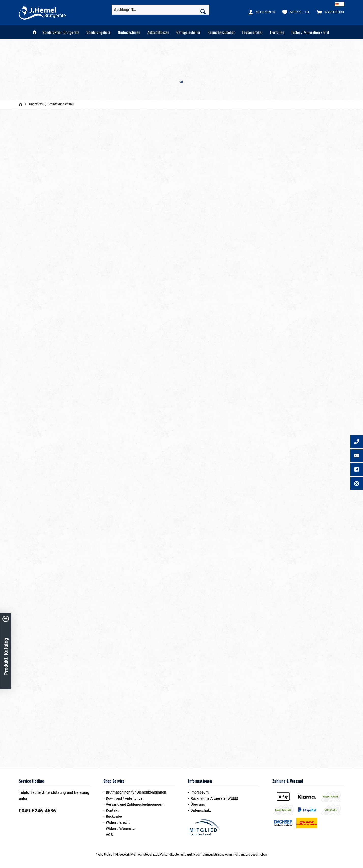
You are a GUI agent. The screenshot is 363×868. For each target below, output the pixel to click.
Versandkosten (170, 855)
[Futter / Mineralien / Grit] (310, 32)
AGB (109, 835)
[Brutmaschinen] (129, 32)
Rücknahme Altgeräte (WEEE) (214, 798)
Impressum (200, 792)
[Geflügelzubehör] (188, 32)
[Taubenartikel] (252, 32)
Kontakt (112, 810)
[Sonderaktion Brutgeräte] (61, 32)
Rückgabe (114, 816)
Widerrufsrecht (118, 822)
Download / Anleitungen (125, 798)
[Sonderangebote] (99, 32)
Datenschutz (201, 810)
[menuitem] (329, 12)
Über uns (198, 804)
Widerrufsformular (121, 829)
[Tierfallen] (277, 32)
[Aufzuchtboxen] (158, 32)
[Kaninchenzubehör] (221, 32)
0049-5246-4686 (37, 811)
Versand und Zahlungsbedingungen (135, 804)
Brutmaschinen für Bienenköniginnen (136, 792)
